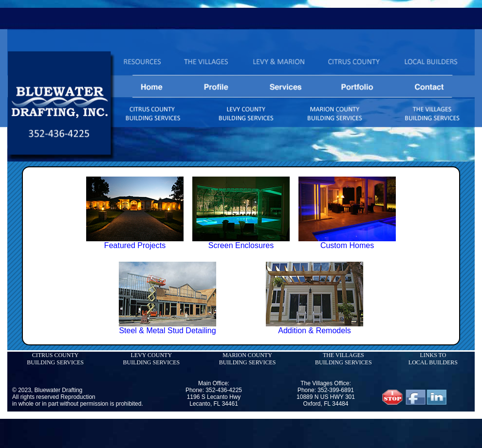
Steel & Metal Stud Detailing (167, 331)
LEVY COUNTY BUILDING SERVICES (151, 359)
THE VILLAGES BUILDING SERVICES (343, 359)
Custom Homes (347, 245)
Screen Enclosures (241, 245)
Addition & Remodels (314, 331)
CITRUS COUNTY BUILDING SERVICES (55, 359)
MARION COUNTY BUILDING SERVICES (248, 359)
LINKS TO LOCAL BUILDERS (433, 359)
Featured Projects (135, 245)
